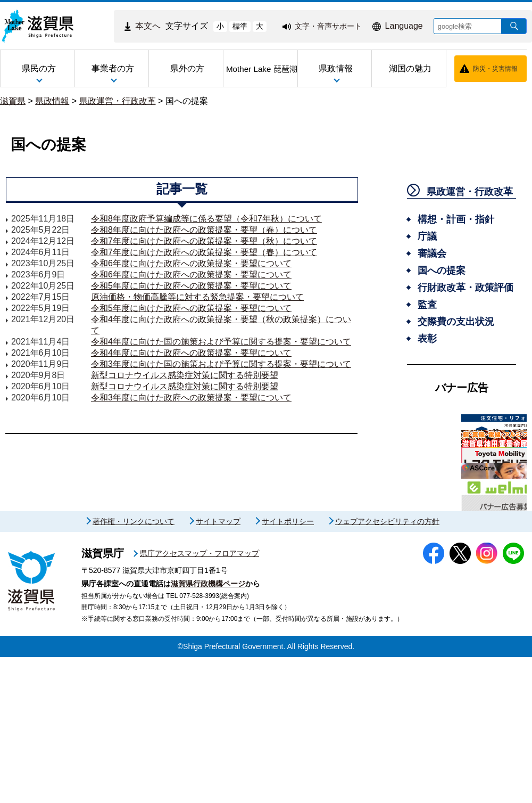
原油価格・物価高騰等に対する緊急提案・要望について (197, 297)
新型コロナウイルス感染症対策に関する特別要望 (185, 375)
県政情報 (52, 101)
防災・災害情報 (495, 69)
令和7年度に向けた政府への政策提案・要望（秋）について (204, 241)
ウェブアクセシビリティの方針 (387, 667)
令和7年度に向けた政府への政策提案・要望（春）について (204, 252)
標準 (240, 26)
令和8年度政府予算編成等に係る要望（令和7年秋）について (206, 219)
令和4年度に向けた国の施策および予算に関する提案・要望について (221, 342)
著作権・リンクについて (134, 667)
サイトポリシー (288, 667)
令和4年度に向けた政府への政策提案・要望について (191, 353)
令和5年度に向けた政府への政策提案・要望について (191, 286)
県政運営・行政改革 (118, 101)
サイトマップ (218, 667)
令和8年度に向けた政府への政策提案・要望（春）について (204, 230)
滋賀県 (13, 101)
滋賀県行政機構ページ (208, 730)
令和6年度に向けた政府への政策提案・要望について (191, 263)
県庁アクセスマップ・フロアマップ (199, 699)
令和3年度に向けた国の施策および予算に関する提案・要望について (221, 364)
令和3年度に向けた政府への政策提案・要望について (191, 398)
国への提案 (187, 101)
